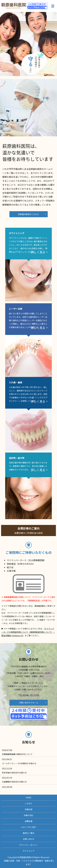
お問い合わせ (29, 839)
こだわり (29, 803)
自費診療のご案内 (29, 533)
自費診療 (29, 821)
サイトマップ (29, 851)
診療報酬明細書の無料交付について (17, 754)
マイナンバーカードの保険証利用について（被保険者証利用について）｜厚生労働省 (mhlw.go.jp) (28, 632)
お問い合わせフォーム (29, 703)
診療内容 (29, 809)
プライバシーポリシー (29, 845)
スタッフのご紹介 (29, 827)
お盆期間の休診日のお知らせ (14, 782)
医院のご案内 (29, 833)
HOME (29, 798)
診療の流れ (29, 815)
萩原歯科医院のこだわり (29, 214)
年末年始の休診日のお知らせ (14, 773)
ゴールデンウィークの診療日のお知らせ (19, 763)
